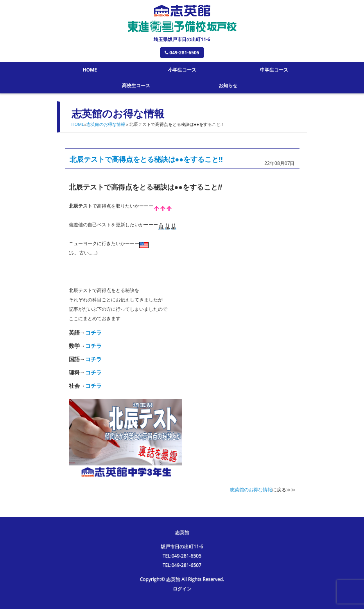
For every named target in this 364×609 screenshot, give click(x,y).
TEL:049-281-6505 (182, 556)
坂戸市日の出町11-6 (182, 546)
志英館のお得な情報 (106, 124)
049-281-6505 (182, 53)
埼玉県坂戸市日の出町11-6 (182, 39)
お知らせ (228, 85)
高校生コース (136, 85)
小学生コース (182, 70)
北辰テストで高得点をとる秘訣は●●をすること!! (146, 159)
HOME (90, 70)
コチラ (93, 332)
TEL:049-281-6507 (182, 565)
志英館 (182, 532)
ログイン (182, 588)
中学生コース (274, 70)
